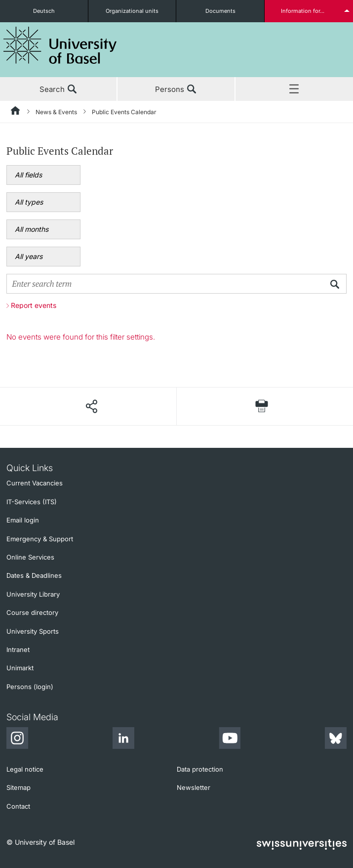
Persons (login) (30, 687)
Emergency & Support (40, 539)
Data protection (200, 769)
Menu (294, 89)
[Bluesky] (336, 739)
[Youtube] (230, 739)
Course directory (32, 612)
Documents (220, 11)
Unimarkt (20, 668)
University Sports (33, 631)
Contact (18, 806)
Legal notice (25, 769)
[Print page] (262, 406)
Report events (34, 305)
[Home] (16, 112)
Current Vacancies (35, 483)
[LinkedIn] (123, 739)
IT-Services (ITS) (32, 502)
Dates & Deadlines (34, 575)
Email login (23, 520)
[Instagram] (17, 739)
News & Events (56, 112)
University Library (33, 594)
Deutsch (44, 11)
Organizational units (132, 11)
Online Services (30, 557)
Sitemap (19, 787)
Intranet (18, 650)
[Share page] (91, 406)
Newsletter (194, 787)
